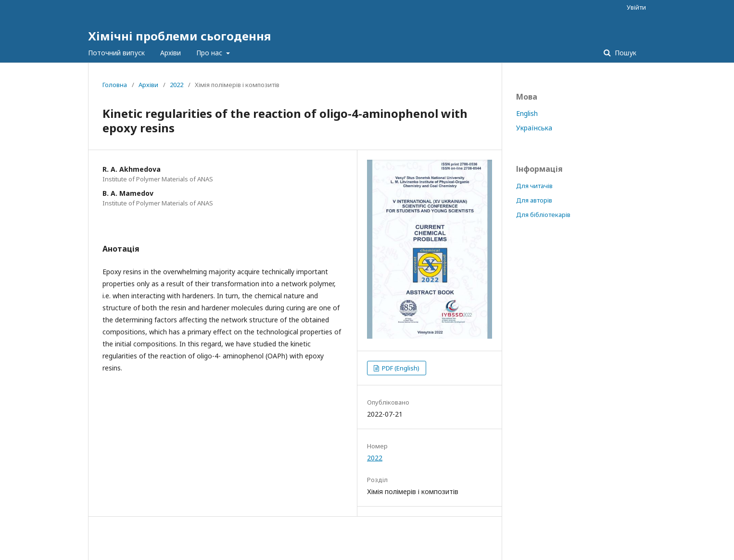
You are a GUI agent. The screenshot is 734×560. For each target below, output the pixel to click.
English (527, 113)
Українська (534, 128)
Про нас (210, 53)
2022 (177, 85)
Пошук (625, 53)
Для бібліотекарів (543, 215)
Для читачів (534, 186)
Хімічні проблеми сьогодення (179, 36)
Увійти (636, 7)
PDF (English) (400, 368)
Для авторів (534, 200)
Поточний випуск (116, 53)
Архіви (171, 53)
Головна (115, 85)
